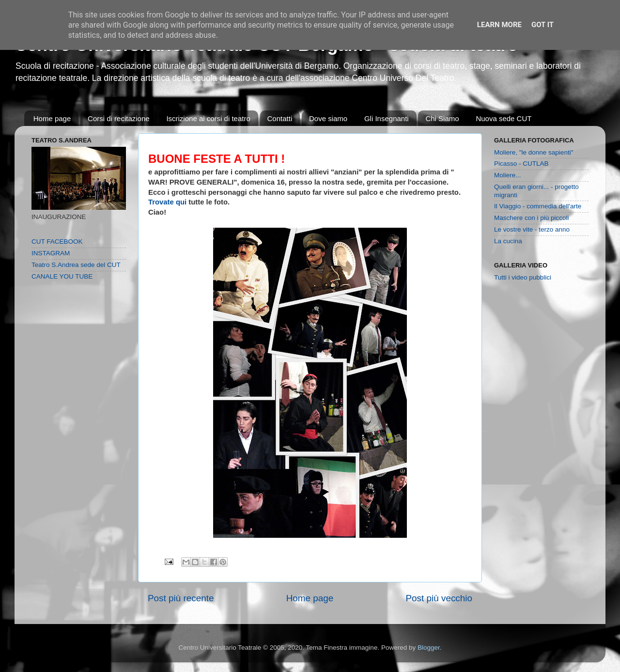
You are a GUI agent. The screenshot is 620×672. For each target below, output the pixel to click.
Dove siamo (328, 118)
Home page (52, 118)
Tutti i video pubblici (523, 277)
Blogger (429, 648)
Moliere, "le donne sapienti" (534, 152)
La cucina (508, 241)
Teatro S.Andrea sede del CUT (76, 265)
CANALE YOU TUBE (62, 276)
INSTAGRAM (51, 253)
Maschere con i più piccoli (532, 218)
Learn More (499, 25)
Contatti (280, 118)
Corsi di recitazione (119, 118)
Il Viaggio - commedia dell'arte (538, 206)
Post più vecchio (439, 598)
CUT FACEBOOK (57, 242)
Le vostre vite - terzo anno (532, 229)
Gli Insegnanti (387, 118)
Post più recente (181, 598)
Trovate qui (167, 202)
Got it (542, 25)
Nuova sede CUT (504, 118)
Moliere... (508, 175)
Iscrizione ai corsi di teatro (208, 118)
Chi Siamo (442, 118)
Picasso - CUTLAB (521, 164)
